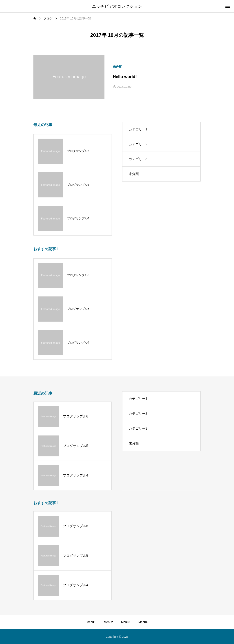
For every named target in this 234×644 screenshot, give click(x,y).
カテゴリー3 (138, 159)
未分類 (117, 67)
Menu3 (126, 622)
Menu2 (108, 622)
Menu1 (91, 622)
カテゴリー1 (138, 129)
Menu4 (143, 622)
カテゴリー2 (138, 144)
